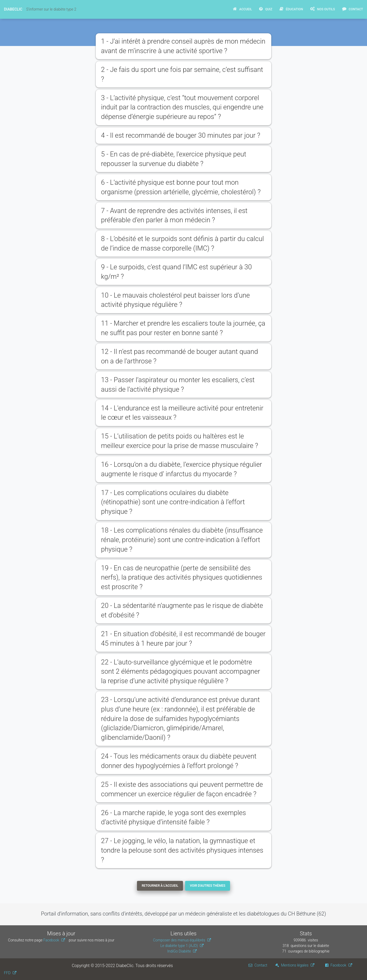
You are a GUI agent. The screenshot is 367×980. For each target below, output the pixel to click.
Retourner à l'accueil (160, 886)
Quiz (266, 9)
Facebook (51, 940)
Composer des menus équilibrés (179, 940)
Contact (353, 9)
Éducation (291, 9)
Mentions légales (292, 965)
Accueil (242, 9)
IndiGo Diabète (179, 951)
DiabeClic (13, 9)
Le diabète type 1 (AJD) (179, 946)
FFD (7, 973)
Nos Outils (323, 9)
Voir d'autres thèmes (208, 886)
